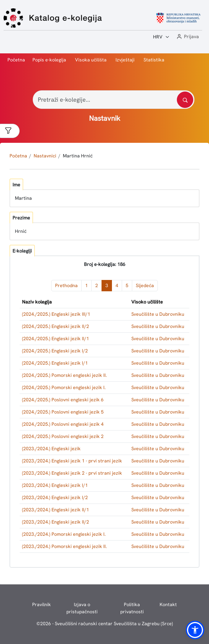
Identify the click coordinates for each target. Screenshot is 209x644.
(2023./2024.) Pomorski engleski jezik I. (64, 534)
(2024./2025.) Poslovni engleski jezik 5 (63, 412)
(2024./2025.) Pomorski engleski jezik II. (64, 375)
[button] (187, 37)
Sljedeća (145, 285)
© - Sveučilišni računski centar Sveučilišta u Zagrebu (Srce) (105, 624)
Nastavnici (45, 156)
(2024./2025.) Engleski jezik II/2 (56, 326)
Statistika (154, 60)
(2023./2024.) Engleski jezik (51, 449)
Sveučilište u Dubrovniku (158, 314)
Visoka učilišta (91, 60)
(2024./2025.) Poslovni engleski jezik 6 (63, 400)
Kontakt (168, 604)
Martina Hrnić (78, 156)
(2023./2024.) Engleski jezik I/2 (55, 497)
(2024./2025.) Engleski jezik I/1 (55, 363)
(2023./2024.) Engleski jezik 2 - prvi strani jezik (72, 473)
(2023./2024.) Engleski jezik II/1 (56, 510)
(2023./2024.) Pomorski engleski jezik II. (64, 546)
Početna (16, 60)
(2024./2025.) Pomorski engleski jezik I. (64, 387)
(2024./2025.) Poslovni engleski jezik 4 (63, 424)
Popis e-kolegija (49, 60)
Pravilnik (42, 604)
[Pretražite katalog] (185, 100)
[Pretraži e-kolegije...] (114, 100)
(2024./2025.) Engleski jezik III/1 (56, 314)
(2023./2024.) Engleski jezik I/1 (55, 485)
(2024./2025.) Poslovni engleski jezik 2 (63, 436)
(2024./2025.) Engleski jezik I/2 (55, 351)
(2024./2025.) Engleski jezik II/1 (56, 339)
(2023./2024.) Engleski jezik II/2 (56, 522)
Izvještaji (125, 60)
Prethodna (66, 285)
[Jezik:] (161, 37)
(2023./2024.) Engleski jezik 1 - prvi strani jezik (72, 461)
